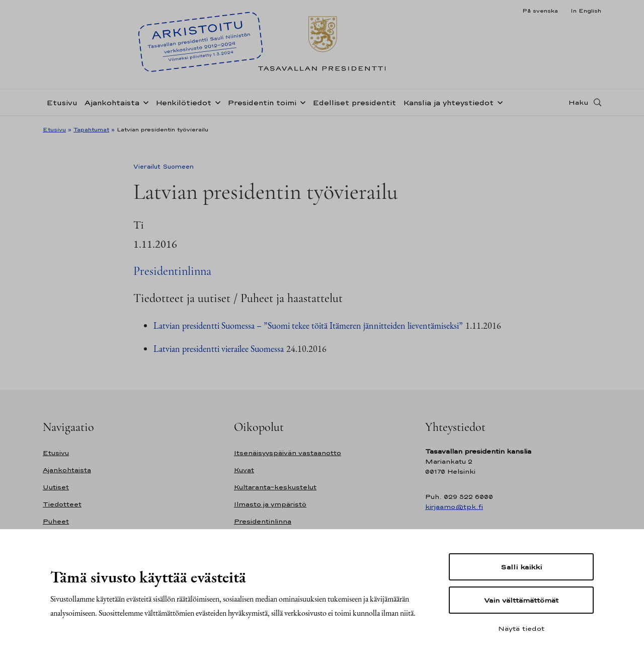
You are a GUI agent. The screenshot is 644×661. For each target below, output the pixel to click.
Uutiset (56, 487)
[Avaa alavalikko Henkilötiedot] (216, 102)
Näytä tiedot (521, 628)
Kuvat (244, 470)
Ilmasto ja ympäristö (270, 504)
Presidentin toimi (262, 102)
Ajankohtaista (112, 102)
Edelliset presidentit (354, 102)
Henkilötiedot (183, 102)
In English (586, 11)
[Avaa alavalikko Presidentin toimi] (301, 102)
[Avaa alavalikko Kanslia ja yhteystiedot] (498, 102)
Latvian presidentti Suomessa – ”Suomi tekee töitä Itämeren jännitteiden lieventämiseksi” (308, 325)
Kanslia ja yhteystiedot (448, 102)
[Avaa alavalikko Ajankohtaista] (144, 102)
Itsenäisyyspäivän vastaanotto (288, 453)
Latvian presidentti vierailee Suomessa (219, 349)
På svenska (540, 11)
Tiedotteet (62, 504)
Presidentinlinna (172, 271)
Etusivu (62, 102)
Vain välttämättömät (521, 600)
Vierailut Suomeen (164, 167)
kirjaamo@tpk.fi (454, 507)
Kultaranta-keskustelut (275, 487)
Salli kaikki (521, 567)
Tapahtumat (91, 129)
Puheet (56, 521)
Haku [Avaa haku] (579, 102)
